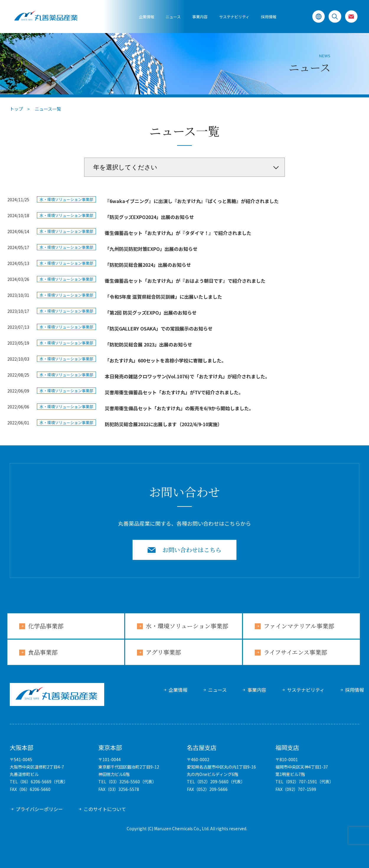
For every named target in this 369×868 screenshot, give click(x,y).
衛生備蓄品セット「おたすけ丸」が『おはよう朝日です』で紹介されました (185, 281)
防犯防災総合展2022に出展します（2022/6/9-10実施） (164, 424)
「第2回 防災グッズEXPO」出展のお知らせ (151, 313)
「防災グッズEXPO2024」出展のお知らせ (149, 217)
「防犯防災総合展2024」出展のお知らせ (148, 265)
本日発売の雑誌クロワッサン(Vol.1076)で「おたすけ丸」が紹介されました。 (187, 376)
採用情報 (269, 16)
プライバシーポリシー (39, 809)
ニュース (173, 16)
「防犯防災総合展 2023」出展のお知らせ (148, 344)
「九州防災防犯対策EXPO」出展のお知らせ (151, 249)
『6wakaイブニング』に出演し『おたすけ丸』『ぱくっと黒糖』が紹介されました (192, 201)
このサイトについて (105, 809)
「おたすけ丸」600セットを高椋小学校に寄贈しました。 (165, 360)
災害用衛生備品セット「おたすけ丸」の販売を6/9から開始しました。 (179, 408)
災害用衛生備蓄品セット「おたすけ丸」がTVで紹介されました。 (174, 392)
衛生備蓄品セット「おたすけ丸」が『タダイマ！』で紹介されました (178, 233)
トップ (16, 109)
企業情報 (146, 16)
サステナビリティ (306, 690)
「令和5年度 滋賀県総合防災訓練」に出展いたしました (163, 297)
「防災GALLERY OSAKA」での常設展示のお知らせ (159, 328)
